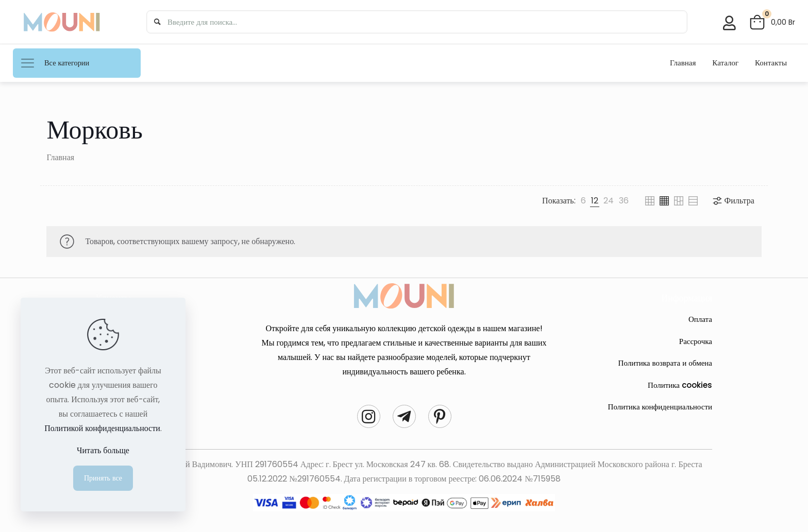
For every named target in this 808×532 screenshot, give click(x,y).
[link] (583, 201)
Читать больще (103, 450)
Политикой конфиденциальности (102, 428)
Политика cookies (680, 385)
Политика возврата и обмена (665, 363)
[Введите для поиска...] (415, 22)
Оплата (700, 319)
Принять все (103, 478)
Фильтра (733, 201)
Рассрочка (696, 341)
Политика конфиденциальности (660, 407)
